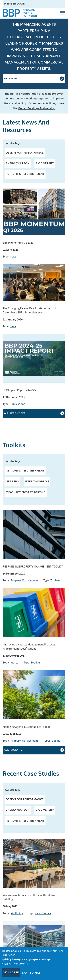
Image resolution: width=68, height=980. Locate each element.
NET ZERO (12, 482)
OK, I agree (11, 973)
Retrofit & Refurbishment (25, 174)
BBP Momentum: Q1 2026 (18, 243)
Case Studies (43, 913)
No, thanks (31, 973)
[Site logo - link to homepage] (21, 13)
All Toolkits (13, 750)
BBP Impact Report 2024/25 (19, 390)
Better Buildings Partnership (37, 108)
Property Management (24, 580)
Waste (14, 663)
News (13, 257)
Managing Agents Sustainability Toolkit (26, 727)
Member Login (15, 4)
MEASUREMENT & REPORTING (26, 492)
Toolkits (55, 580)
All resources (15, 413)
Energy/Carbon (18, 163)
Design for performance (25, 153)
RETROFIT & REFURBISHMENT (25, 471)
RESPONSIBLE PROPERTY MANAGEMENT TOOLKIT (33, 567)
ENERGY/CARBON (37, 482)
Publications (17, 404)
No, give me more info (15, 964)
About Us (11, 79)
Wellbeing (17, 913)
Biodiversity (45, 163)
